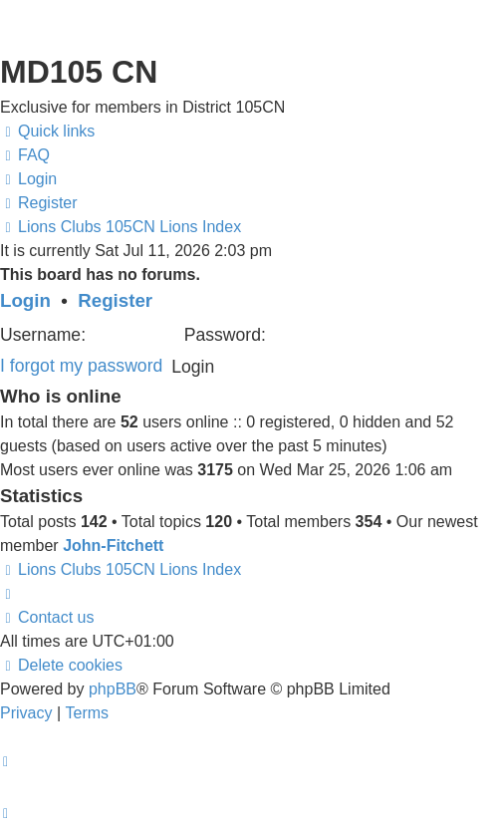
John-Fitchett (113, 546)
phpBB (113, 689)
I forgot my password (81, 366)
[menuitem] (25, 155)
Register (115, 300)
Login (25, 300)
